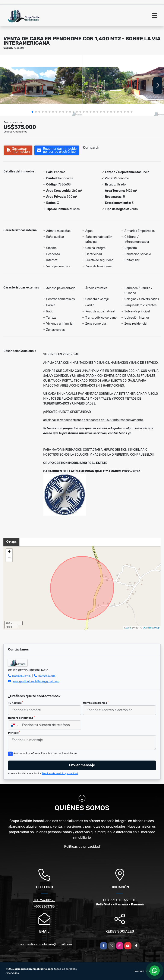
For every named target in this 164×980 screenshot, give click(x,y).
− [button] (9, 558)
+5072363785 (47, 676)
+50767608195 (21, 676)
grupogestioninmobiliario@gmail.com (35, 681)
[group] (41, 85)
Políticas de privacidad (82, 847)
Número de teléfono (21, 718)
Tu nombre (16, 703)
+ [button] (9, 552)
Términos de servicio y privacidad (60, 773)
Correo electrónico (96, 703)
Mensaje (14, 733)
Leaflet (128, 628)
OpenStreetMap (151, 628)
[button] (32, 112)
